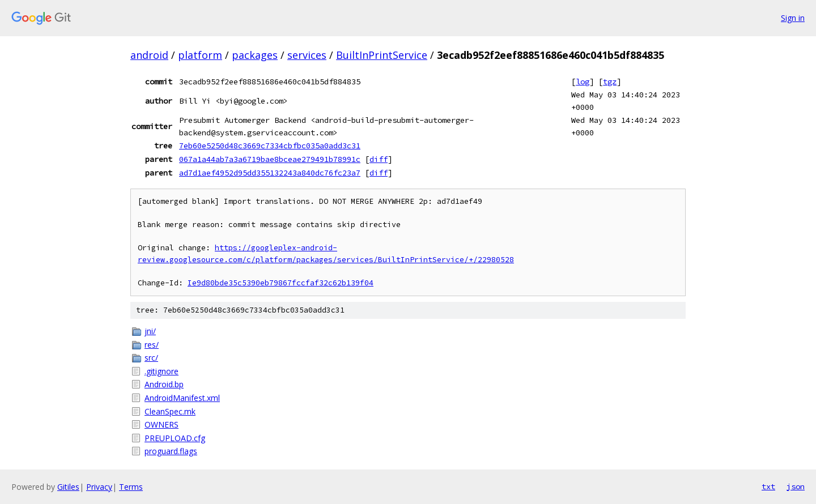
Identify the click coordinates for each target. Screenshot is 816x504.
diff (379, 159)
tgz (610, 82)
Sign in (793, 18)
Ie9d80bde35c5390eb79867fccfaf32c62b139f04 (280, 283)
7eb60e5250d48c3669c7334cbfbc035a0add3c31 (270, 146)
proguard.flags (171, 451)
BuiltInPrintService (382, 55)
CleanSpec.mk (170, 411)
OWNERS (161, 424)
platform (200, 55)
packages (255, 55)
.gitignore (161, 371)
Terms (131, 487)
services (307, 55)
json (796, 486)
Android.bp (164, 384)
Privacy (99, 487)
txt (768, 486)
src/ (151, 358)
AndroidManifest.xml (182, 398)
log (583, 82)
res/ (152, 345)
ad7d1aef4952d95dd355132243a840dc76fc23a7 (270, 173)
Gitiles (68, 487)
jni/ (150, 331)
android (149, 55)
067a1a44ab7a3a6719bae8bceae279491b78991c (270, 159)
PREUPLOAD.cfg (175, 438)
